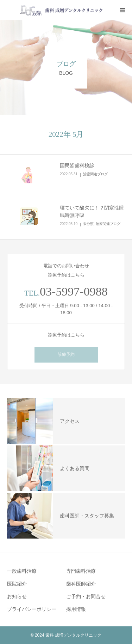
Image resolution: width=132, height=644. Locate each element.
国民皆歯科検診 (77, 165)
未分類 (88, 224)
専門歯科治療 (81, 571)
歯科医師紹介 (81, 584)
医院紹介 (17, 584)
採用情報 (76, 609)
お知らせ (17, 596)
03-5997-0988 (74, 291)
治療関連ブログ (95, 174)
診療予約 (66, 354)
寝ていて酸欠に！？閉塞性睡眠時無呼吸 (92, 211)
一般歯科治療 (22, 571)
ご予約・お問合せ (86, 596)
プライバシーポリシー (32, 609)
